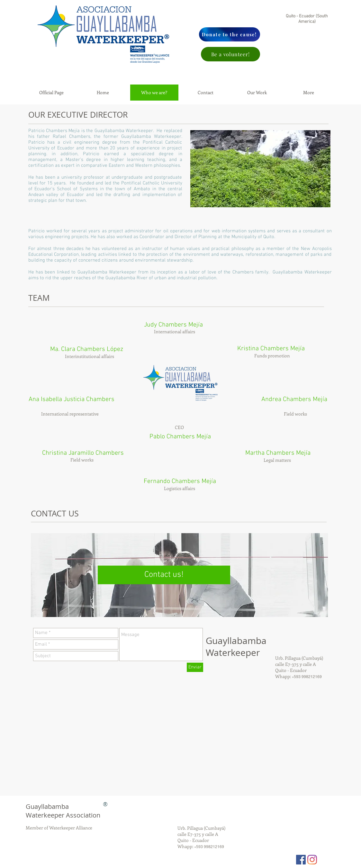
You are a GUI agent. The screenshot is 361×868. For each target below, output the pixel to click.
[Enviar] (195, 667)
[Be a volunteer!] (230, 54)
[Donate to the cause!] (230, 34)
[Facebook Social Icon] (301, 860)
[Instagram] (312, 860)
